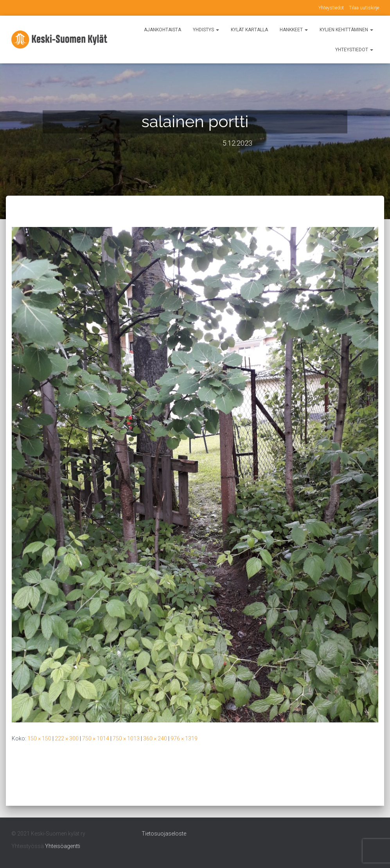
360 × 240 (155, 738)
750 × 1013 (126, 738)
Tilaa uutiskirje (364, 8)
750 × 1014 (96, 738)
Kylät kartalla (249, 30)
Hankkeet (294, 30)
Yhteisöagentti (63, 846)
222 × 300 (67, 738)
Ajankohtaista (163, 30)
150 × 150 (39, 738)
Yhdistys (206, 30)
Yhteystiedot (331, 8)
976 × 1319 (184, 738)
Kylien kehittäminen (346, 30)
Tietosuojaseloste (164, 834)
